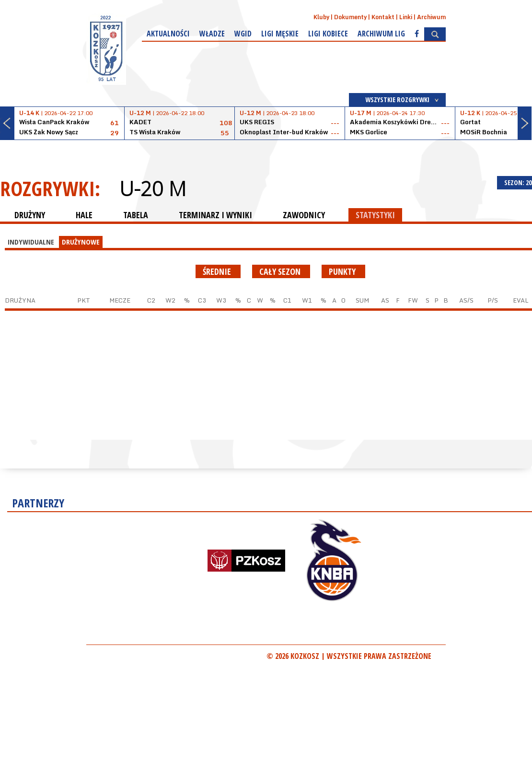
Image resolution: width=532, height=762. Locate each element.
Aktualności (168, 34)
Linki (406, 17)
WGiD (243, 34)
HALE (84, 215)
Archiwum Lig (381, 34)
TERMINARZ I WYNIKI (215, 215)
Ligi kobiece (328, 34)
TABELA (136, 215)
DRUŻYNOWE (81, 242)
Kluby (321, 17)
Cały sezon (281, 271)
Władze (212, 34)
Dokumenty (350, 17)
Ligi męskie (280, 34)
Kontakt (383, 17)
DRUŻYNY (30, 215)
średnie (218, 271)
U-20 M (153, 188)
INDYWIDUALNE (31, 242)
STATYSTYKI (375, 215)
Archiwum (431, 17)
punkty (343, 271)
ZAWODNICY (304, 215)
